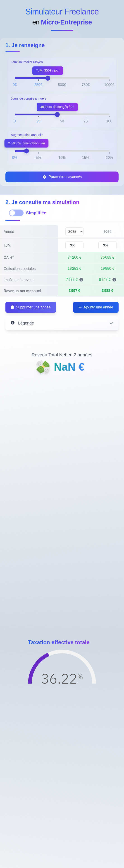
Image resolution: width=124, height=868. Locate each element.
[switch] (16, 213)
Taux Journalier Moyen (27, 62)
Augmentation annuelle (27, 135)
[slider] (48, 78)
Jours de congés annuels (29, 98)
